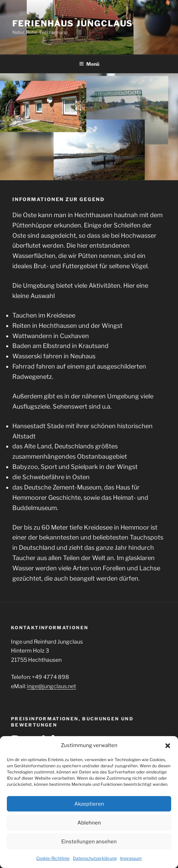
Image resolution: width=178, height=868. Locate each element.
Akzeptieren (89, 804)
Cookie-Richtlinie (53, 858)
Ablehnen (89, 823)
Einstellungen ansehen (89, 842)
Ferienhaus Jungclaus (73, 23)
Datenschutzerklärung (95, 858)
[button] (168, 746)
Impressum (131, 858)
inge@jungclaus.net (52, 686)
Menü (89, 64)
